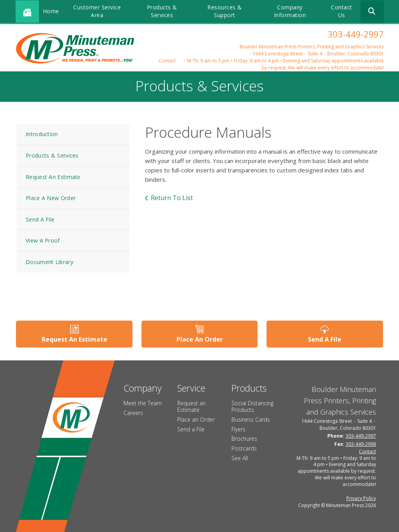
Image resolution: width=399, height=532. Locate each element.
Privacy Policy (361, 498)
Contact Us (342, 11)
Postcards (244, 448)
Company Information (290, 11)
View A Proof (43, 240)
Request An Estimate (53, 177)
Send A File (40, 219)
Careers (133, 413)
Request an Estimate (192, 406)
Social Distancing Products (252, 406)
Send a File (191, 429)
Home (51, 11)
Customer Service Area (97, 11)
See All (240, 458)
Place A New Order (51, 198)
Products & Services (162, 11)
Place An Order (200, 339)
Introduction (42, 134)
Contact (167, 61)
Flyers (238, 429)
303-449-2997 (356, 34)
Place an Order (196, 419)
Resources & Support (225, 11)
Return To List (172, 198)
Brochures (244, 439)
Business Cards (251, 419)
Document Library (49, 262)
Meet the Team (143, 403)
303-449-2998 (361, 444)
